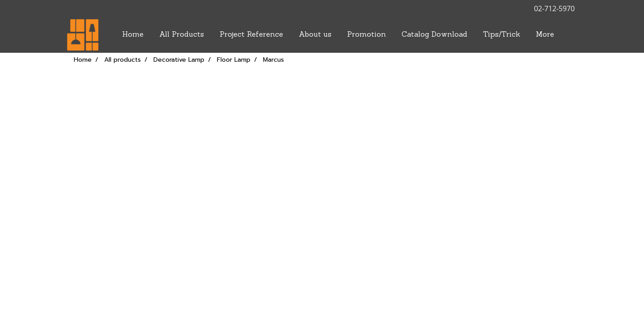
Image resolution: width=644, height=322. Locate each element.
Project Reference (251, 35)
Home (133, 35)
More (545, 35)
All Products (182, 35)
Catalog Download (434, 35)
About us (315, 35)
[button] (570, 35)
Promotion (366, 35)
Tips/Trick (502, 35)
